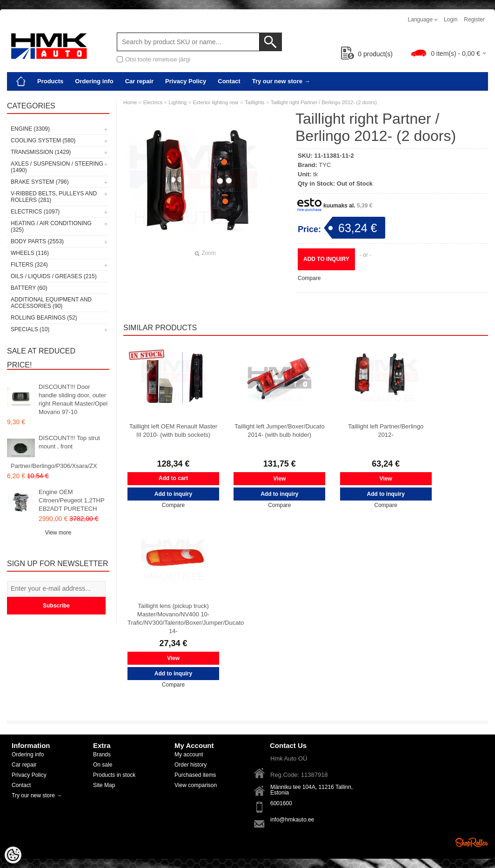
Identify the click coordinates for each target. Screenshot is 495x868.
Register (474, 20)
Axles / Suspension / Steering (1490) (57, 167)
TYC (325, 165)
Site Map (104, 785)
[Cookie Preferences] (13, 855)
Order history (191, 765)
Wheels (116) (30, 253)
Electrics (153, 102)
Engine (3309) (30, 129)
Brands (102, 754)
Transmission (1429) (41, 152)
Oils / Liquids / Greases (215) (54, 276)
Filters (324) (29, 265)
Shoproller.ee (472, 842)
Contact (229, 81)
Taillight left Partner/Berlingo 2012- (386, 431)
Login (451, 20)
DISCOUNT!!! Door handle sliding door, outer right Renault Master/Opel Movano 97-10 (73, 399)
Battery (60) (29, 288)
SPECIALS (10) (30, 329)
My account (189, 754)
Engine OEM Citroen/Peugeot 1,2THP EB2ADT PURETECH (71, 500)
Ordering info (94, 81)
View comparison (196, 785)
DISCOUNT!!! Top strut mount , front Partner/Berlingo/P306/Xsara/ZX (55, 452)
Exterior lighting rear (215, 102)
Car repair (139, 81)
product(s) (367, 54)
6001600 (281, 803)
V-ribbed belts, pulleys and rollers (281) (54, 197)
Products (50, 81)
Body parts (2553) (37, 241)
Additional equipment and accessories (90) (51, 303)
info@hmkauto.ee (292, 820)
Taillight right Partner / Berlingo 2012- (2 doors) (324, 102)
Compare (309, 278)
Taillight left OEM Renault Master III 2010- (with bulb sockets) (173, 431)
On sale (103, 765)
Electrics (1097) (35, 212)
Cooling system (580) (43, 140)
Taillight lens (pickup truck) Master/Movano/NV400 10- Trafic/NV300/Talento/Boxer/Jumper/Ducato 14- (173, 618)
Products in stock (114, 775)
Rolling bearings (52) (44, 318)
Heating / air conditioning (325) (51, 227)
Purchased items (195, 775)
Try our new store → (281, 81)
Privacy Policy (186, 81)
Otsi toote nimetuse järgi (158, 59)
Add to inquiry (326, 259)
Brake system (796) (40, 182)
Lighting (178, 102)
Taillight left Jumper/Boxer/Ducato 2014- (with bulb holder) (280, 431)
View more (58, 533)
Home (130, 102)
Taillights (254, 102)
